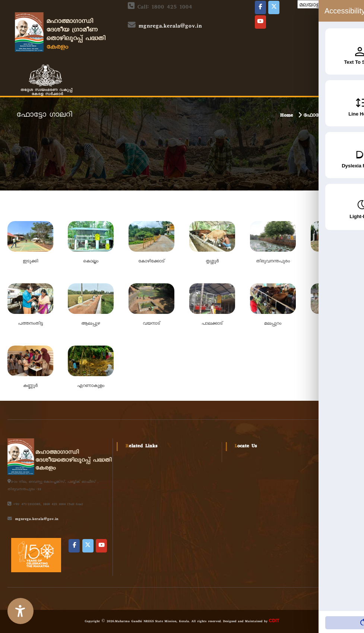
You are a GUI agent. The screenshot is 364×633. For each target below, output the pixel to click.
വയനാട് (151, 324)
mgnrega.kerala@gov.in (170, 27)
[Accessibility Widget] (20, 611)
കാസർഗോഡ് (334, 324)
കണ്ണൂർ (30, 386)
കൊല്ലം (91, 262)
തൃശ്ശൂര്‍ (212, 262)
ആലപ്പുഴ (91, 324)
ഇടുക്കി (30, 262)
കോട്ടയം (334, 262)
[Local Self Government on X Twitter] (274, 7)
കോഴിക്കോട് (151, 262)
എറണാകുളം (91, 386)
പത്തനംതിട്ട (30, 324)
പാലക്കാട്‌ (212, 324)
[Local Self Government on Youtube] (260, 22)
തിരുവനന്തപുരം (273, 262)
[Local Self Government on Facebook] (260, 7)
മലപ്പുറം (273, 324)
